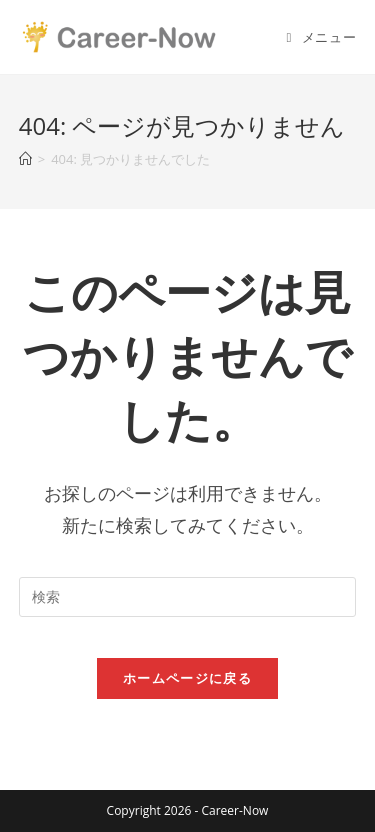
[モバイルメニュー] (322, 37)
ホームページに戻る (187, 678)
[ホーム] (25, 159)
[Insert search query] (188, 597)
